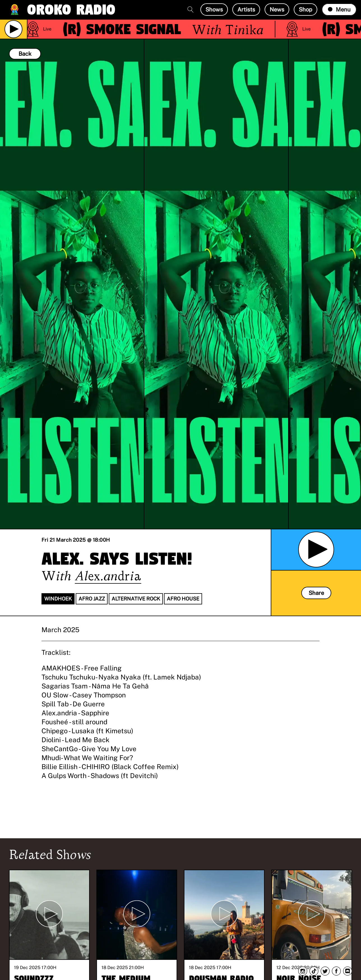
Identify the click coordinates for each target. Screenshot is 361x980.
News (277, 10)
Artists (246, 10)
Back (25, 54)
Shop (306, 10)
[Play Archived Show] (316, 550)
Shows (214, 10)
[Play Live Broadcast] (13, 29)
